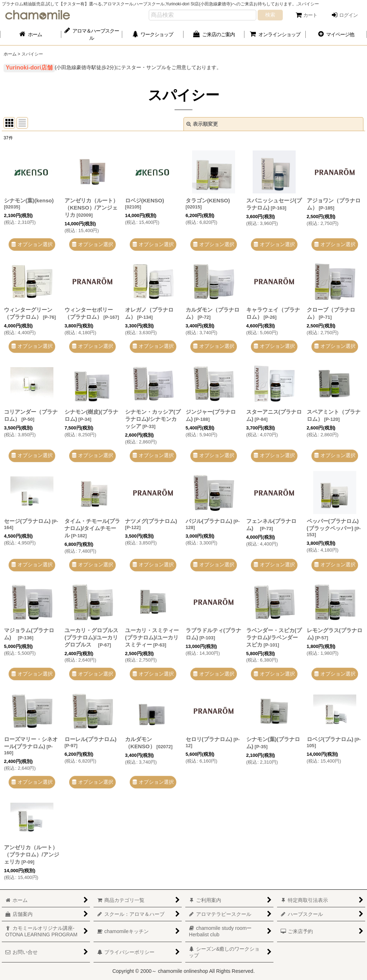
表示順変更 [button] (202, 124)
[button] (336, 34)
